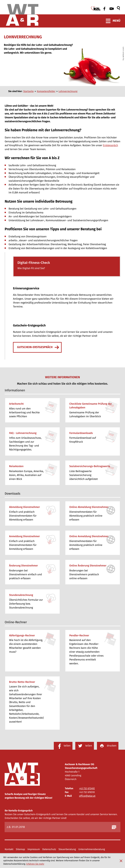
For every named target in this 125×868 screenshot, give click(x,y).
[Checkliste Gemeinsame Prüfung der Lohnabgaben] (93, 410)
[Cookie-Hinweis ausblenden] (121, 861)
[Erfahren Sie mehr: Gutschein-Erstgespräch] (37, 347)
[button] (67, 266)
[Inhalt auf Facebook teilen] (63, 746)
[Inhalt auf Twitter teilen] (85, 746)
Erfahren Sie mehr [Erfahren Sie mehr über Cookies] (35, 864)
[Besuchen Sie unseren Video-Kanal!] (112, 9)
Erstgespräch (111, 145)
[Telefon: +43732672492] (87, 789)
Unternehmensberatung (92, 849)
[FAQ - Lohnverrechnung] (32, 441)
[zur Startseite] (22, 16)
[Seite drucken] (108, 746)
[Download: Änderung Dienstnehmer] (32, 572)
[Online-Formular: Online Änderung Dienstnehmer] (93, 572)
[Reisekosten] (32, 473)
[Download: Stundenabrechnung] (32, 601)
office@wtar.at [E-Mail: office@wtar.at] (87, 796)
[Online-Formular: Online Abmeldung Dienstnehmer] (93, 513)
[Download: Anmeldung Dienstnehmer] (32, 543)
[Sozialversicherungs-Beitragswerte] (93, 473)
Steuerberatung (67, 849)
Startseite (28, 91)
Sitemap (20, 849)
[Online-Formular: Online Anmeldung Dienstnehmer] (93, 543)
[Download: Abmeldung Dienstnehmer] (32, 513)
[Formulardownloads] (93, 441)
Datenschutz (49, 849)
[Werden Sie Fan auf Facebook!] (104, 8)
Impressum (34, 849)
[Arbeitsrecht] (32, 410)
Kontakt (9, 849)
